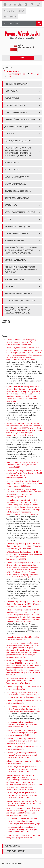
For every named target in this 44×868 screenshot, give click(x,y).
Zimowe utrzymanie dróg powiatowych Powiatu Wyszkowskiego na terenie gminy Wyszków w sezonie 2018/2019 (22, 741)
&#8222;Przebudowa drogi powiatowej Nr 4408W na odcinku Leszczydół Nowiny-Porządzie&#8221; (22, 465)
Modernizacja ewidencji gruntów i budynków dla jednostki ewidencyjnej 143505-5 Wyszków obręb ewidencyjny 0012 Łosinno (24, 484)
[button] (22, 846)
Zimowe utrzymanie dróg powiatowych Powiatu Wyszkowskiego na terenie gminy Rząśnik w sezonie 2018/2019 (22, 724)
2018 (9, 77)
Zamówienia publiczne (17, 74)
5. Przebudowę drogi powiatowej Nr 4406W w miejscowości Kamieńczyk (24, 762)
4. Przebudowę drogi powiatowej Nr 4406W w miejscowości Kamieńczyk (24, 748)
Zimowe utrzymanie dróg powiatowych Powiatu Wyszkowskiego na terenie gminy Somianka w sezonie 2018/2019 (22, 733)
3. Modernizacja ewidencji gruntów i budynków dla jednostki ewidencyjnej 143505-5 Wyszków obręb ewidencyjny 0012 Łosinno (24, 604)
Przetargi (35, 74)
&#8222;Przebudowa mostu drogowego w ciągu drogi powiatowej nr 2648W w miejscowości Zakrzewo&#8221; (23, 342)
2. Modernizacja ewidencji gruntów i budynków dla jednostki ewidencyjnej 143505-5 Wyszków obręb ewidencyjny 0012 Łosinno (24, 546)
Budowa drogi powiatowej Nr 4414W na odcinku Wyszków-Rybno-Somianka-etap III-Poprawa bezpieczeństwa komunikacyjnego (23, 695)
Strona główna (11, 71)
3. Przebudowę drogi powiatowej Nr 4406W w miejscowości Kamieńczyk (24, 702)
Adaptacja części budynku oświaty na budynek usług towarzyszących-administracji (24, 836)
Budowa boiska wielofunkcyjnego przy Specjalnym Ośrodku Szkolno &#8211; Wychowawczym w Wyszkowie (21, 681)
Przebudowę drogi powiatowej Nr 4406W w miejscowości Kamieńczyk (23, 638)
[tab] (22, 846)
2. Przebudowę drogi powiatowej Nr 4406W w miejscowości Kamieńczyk (24, 688)
